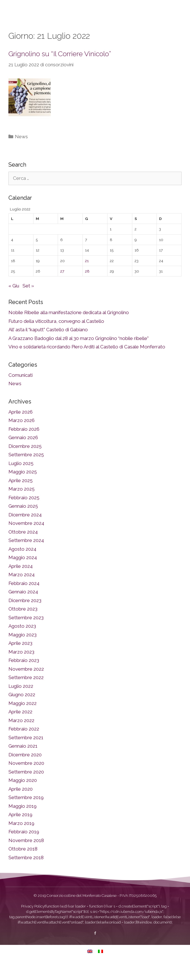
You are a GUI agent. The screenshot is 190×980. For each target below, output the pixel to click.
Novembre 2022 (26, 683)
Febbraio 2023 (24, 675)
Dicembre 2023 (25, 615)
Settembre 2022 (26, 692)
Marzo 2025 (22, 503)
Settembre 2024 (26, 555)
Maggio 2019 (23, 820)
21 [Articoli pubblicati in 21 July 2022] (87, 275)
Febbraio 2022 (24, 743)
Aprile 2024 (21, 580)
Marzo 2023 (21, 666)
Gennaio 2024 (23, 606)
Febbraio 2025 (24, 512)
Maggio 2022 (23, 718)
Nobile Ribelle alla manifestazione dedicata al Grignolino (69, 327)
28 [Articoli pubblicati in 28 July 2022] (87, 285)
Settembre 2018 (26, 872)
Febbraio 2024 (24, 598)
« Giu (14, 300)
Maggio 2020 (23, 795)
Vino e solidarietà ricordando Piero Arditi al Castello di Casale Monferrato (87, 361)
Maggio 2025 (23, 486)
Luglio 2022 (21, 700)
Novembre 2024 (26, 537)
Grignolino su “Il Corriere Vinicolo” (60, 68)
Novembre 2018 (26, 855)
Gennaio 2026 (23, 452)
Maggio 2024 (23, 572)
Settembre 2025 (26, 469)
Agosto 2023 (22, 640)
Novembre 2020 (26, 777)
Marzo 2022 (21, 735)
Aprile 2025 (21, 495)
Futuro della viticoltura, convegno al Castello (56, 335)
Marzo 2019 (21, 838)
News (21, 151)
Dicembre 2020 (25, 769)
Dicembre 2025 (25, 460)
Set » (28, 300)
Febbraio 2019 (24, 846)
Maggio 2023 (23, 649)
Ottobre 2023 (23, 623)
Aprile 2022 (20, 726)
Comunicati (21, 389)
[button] (180, 19)
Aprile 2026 (21, 426)
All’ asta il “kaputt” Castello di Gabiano (48, 344)
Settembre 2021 (26, 752)
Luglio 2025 (21, 478)
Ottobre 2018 (23, 863)
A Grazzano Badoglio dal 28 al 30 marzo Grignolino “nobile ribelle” (79, 353)
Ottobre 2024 (23, 546)
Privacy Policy (33, 921)
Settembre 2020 (26, 786)
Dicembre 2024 (25, 529)
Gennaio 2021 (23, 760)
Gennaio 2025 (23, 520)
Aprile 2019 (20, 829)
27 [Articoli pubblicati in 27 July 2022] (62, 285)
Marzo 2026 (22, 435)
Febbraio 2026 (24, 443)
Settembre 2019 (26, 812)
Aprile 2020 (21, 803)
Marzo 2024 (22, 589)
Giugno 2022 (22, 709)
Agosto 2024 (22, 563)
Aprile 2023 (20, 657)
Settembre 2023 (26, 632)
